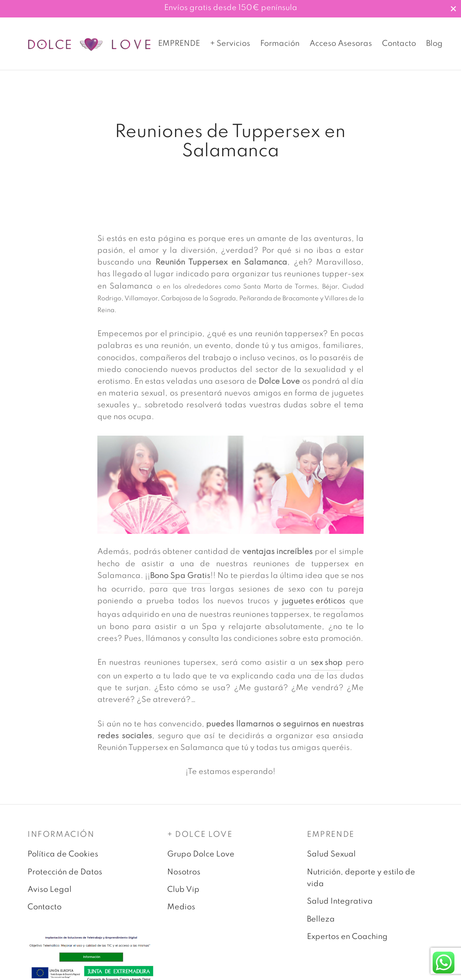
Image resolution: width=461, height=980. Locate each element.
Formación (280, 44)
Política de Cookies (63, 861)
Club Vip (183, 896)
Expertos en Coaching (347, 943)
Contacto (399, 44)
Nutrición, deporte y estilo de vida (361, 885)
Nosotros (184, 879)
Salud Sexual (331, 861)
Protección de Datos (65, 879)
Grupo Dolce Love (201, 861)
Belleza (321, 926)
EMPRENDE (179, 44)
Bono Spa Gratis (180, 582)
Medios (181, 914)
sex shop (327, 669)
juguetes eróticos (314, 608)
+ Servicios (230, 44)
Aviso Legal (50, 896)
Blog (434, 44)
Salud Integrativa (340, 908)
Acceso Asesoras (341, 44)
